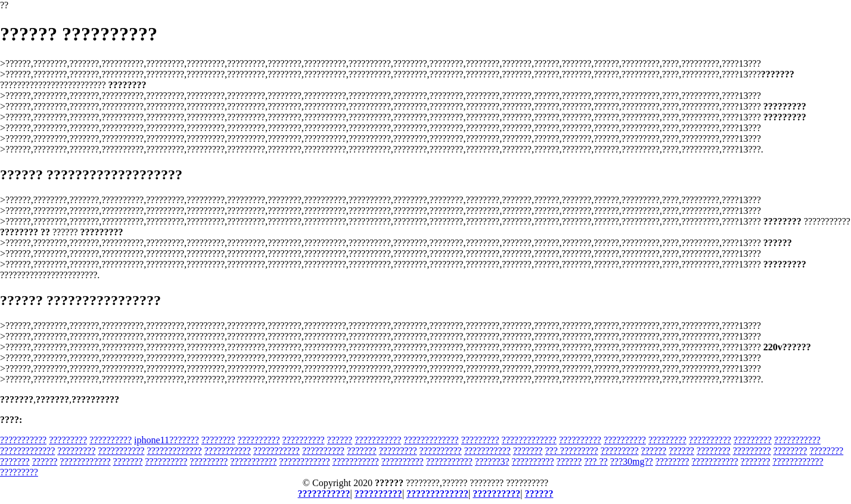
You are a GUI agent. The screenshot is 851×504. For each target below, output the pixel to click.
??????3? (492, 461)
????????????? (431, 440)
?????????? (111, 440)
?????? (340, 440)
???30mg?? (632, 461)
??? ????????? (571, 451)
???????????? (85, 461)
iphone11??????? (167, 440)
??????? (362, 451)
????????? (68, 440)
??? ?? (596, 461)
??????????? (23, 440)
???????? (218, 440)
